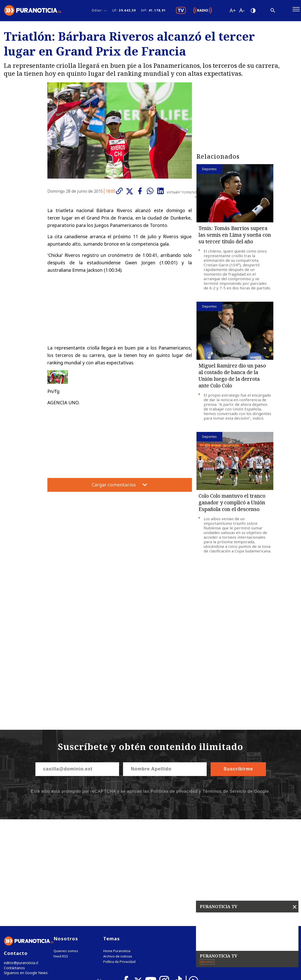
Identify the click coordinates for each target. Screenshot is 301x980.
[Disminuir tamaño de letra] (242, 12)
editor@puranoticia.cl (20, 859)
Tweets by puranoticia (224, 834)
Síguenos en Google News (25, 870)
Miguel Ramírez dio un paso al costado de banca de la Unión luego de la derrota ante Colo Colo (232, 378)
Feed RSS (61, 852)
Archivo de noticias (118, 852)
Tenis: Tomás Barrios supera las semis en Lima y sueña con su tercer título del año (235, 237)
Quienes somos (66, 847)
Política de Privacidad (119, 858)
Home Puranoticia (117, 847)
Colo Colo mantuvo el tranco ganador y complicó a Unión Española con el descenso (232, 505)
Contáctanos (13, 864)
